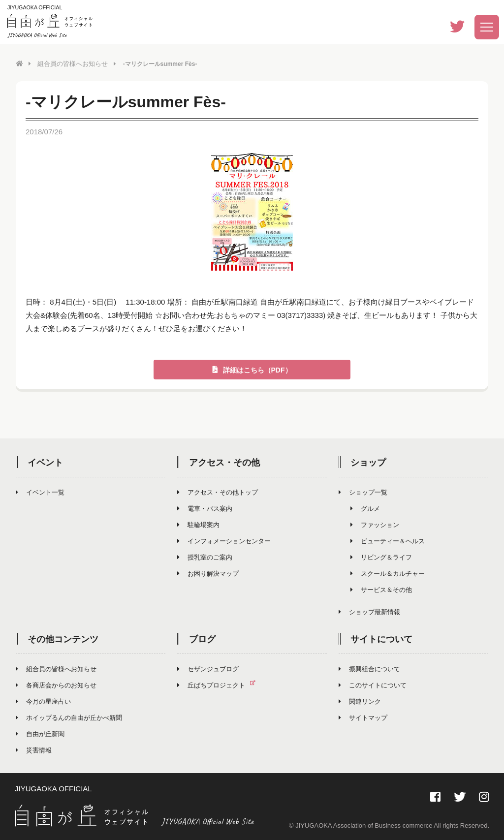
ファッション (375, 524)
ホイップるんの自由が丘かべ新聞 (69, 717)
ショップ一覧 (363, 492)
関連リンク (360, 701)
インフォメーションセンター (224, 541)
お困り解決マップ (208, 573)
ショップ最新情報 (369, 611)
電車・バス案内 (205, 508)
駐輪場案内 (198, 524)
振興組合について (369, 669)
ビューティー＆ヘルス (388, 541)
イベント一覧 (40, 492)
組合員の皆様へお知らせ (70, 63)
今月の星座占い (43, 701)
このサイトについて (373, 685)
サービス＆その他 (381, 589)
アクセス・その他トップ (218, 492)
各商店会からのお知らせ (56, 685)
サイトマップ (363, 717)
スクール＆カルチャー (388, 573)
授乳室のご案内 (205, 557)
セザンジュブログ (208, 669)
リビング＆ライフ (381, 557)
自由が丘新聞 (40, 733)
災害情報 (34, 750)
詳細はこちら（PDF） (252, 370)
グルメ (365, 508)
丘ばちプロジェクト (220, 685)
